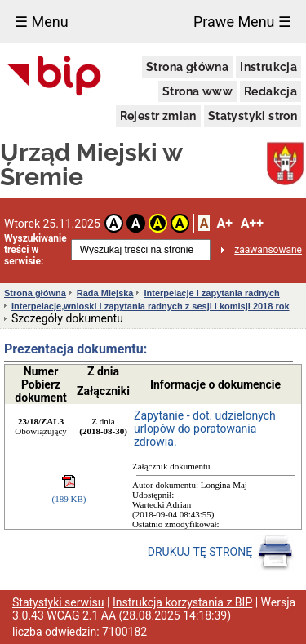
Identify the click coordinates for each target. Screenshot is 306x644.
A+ (224, 223)
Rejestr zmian (158, 116)
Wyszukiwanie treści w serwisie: (35, 250)
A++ (252, 223)
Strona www (197, 91)
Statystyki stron (253, 116)
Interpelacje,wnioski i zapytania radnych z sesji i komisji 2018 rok (151, 306)
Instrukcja (268, 67)
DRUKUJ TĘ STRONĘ (221, 553)
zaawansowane (268, 250)
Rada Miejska (105, 293)
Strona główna (187, 67)
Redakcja (271, 91)
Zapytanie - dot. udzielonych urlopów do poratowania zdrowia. (205, 429)
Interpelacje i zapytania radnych (211, 293)
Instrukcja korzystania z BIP (182, 602)
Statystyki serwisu (58, 602)
